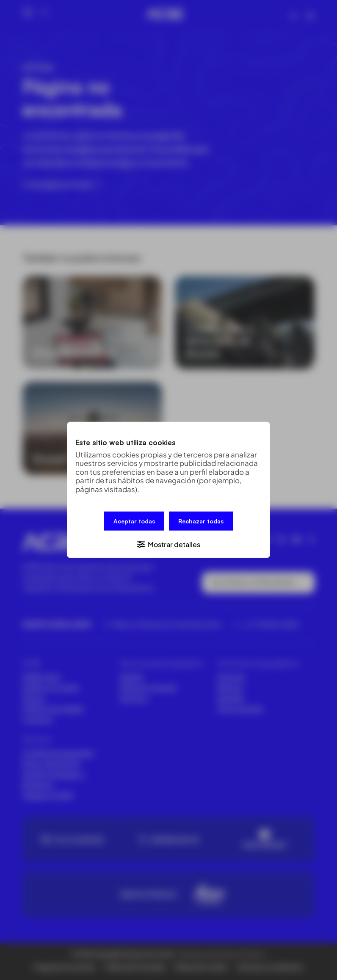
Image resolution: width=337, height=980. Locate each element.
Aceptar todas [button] (134, 521)
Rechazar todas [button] (201, 521)
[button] (168, 543)
